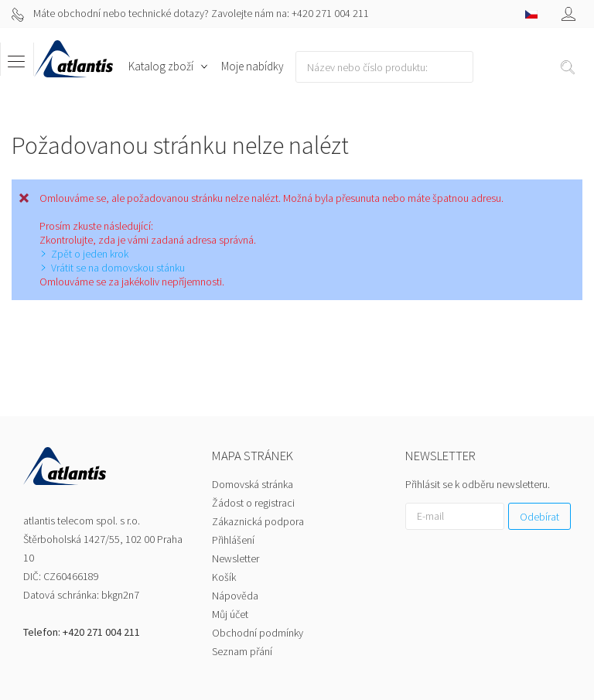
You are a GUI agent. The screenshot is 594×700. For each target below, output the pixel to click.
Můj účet (230, 552)
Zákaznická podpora (258, 459)
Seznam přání (242, 589)
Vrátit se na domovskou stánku (118, 268)
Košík (224, 515)
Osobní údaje (541, 661)
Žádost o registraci (253, 441)
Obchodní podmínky (258, 571)
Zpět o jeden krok (90, 254)
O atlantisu (374, 643)
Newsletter (236, 497)
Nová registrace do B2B (461, 643)
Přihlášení (233, 478)
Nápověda (235, 534)
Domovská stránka (253, 422)
